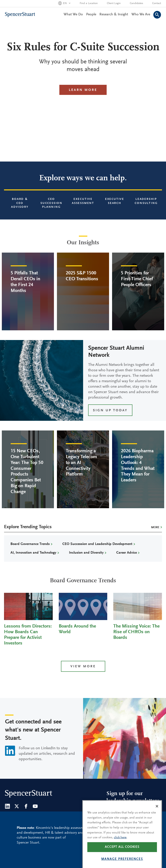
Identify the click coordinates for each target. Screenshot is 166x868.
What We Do (73, 15)
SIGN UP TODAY (110, 411)
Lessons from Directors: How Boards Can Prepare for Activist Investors (28, 635)
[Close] (157, 816)
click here (120, 847)
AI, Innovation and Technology (33, 553)
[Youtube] (35, 806)
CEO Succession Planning (51, 203)
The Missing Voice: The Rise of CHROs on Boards (136, 632)
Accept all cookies (122, 857)
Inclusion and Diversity (86, 553)
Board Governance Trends (30, 544)
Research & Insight (114, 15)
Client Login (114, 3)
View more (83, 667)
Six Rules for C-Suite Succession (83, 48)
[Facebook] (26, 806)
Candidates (136, 3)
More (155, 527)
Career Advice (127, 553)
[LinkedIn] (7, 806)
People (91, 15)
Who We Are (141, 15)
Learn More (83, 90)
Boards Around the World (77, 629)
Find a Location (89, 3)
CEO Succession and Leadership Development (97, 544)
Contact (157, 3)
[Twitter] (17, 806)
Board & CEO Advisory (20, 203)
